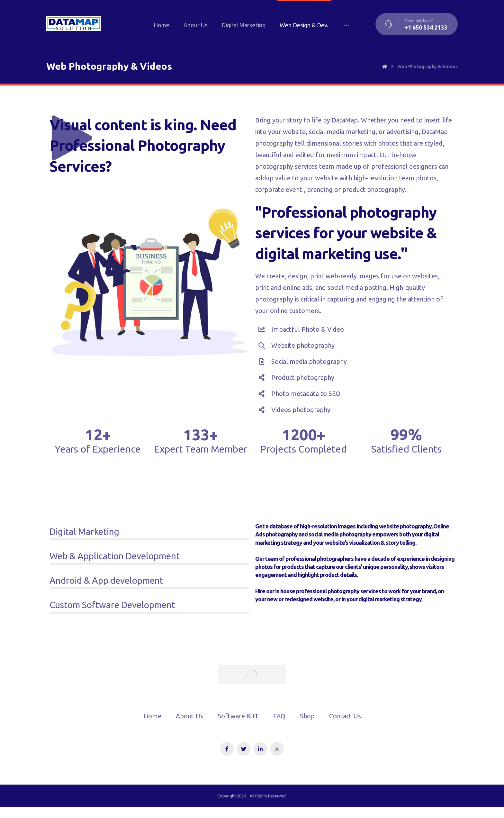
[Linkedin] (260, 749)
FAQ (279, 716)
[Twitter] (244, 749)
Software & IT (238, 716)
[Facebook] (227, 749)
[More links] (346, 25)
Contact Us (345, 716)
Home (152, 716)
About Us (189, 716)
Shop (307, 716)
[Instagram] (277, 749)
